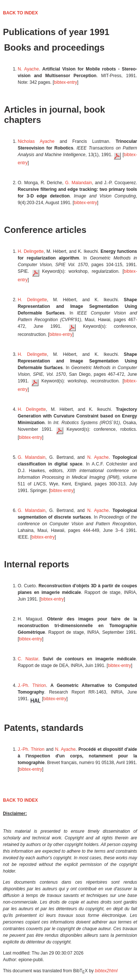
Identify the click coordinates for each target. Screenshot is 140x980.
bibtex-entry (66, 82)
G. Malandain (78, 183)
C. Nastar (28, 659)
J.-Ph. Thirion (32, 685)
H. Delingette (31, 251)
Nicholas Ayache (36, 141)
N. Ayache (28, 69)
